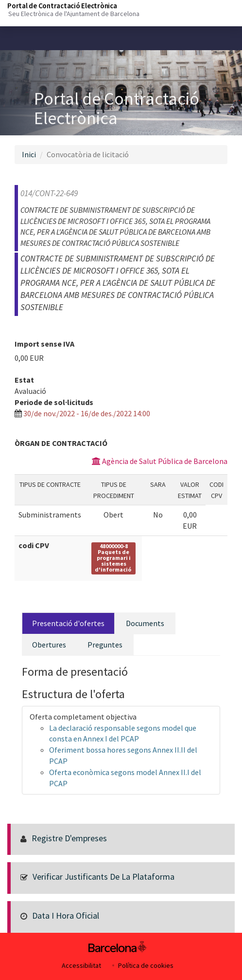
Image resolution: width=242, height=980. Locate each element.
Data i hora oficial (66, 915)
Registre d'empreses (69, 838)
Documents (145, 623)
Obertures (49, 645)
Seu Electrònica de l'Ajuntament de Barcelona (74, 14)
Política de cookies (146, 965)
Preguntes (105, 645)
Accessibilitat (81, 965)
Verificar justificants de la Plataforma (104, 877)
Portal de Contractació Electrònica (62, 6)
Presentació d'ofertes (68, 623)
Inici (29, 154)
